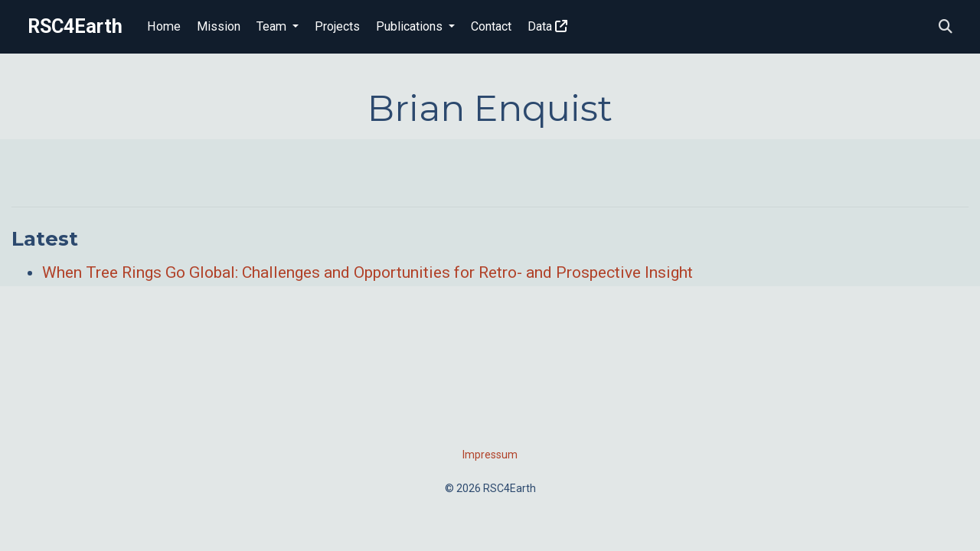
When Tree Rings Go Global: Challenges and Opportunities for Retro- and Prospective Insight (367, 272)
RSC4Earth (75, 26)
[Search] (946, 27)
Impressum (490, 455)
